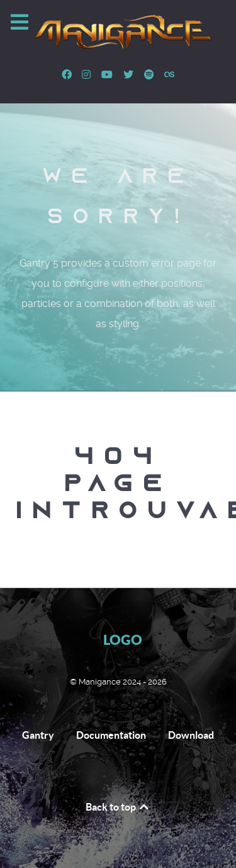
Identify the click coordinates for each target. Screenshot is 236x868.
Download (191, 735)
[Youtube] (109, 75)
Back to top (118, 807)
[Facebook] (68, 75)
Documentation (111, 735)
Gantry (38, 735)
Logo (123, 639)
